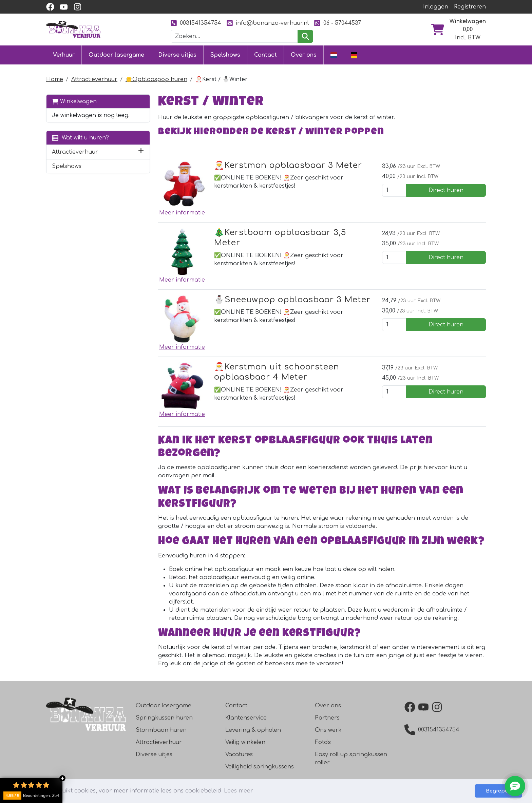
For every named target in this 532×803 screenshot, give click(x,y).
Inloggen (436, 7)
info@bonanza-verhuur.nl (268, 23)
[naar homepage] (73, 29)
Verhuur (64, 55)
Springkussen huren (164, 718)
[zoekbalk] (234, 36)
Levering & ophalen (253, 730)
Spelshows (225, 55)
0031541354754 (196, 23)
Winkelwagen (74, 101)
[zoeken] (305, 36)
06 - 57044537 (338, 23)
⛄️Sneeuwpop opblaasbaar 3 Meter (292, 300)
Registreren (470, 7)
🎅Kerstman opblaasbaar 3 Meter (288, 165)
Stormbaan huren (161, 730)
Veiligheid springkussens (260, 767)
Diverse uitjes (177, 55)
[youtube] (64, 7)
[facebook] (50, 7)
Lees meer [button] (239, 791)
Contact (265, 55)
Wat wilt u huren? (80, 138)
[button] (141, 152)
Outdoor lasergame (116, 55)
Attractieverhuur (94, 79)
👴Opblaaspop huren (156, 79)
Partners (327, 718)
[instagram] (77, 7)
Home (55, 79)
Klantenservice (246, 718)
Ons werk (328, 730)
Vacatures (239, 754)
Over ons (304, 55)
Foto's (323, 742)
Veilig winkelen (245, 742)
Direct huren (446, 190)
